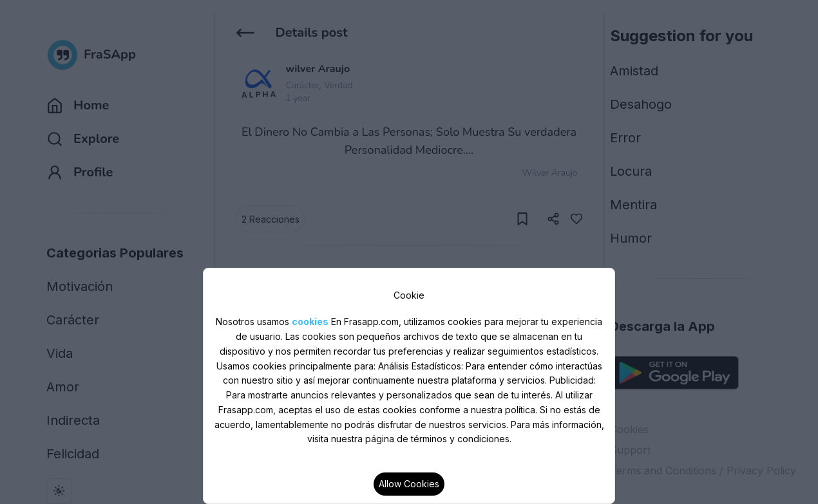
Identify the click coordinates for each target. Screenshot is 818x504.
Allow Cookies (409, 484)
